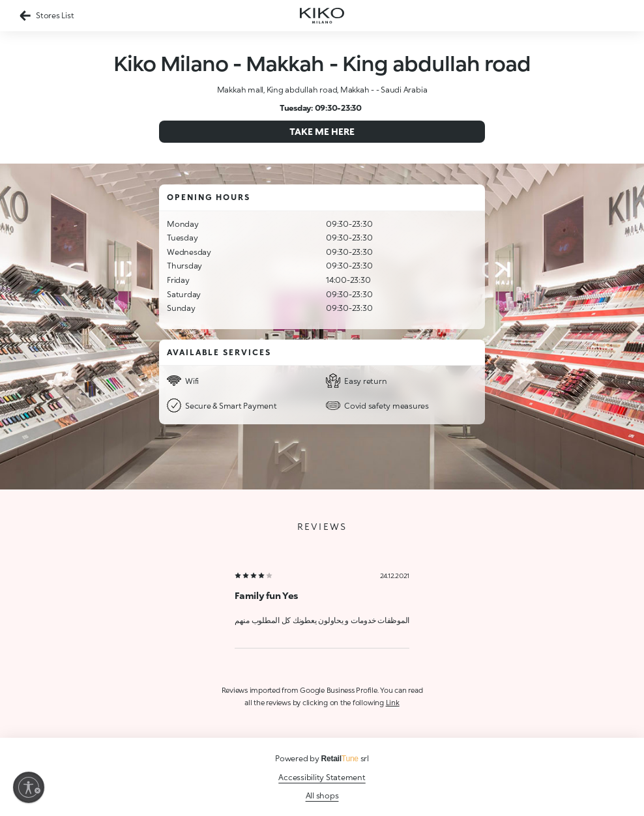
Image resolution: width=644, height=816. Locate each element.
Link (393, 702)
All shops (322, 795)
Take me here (322, 131)
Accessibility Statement (322, 777)
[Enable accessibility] (29, 787)
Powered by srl (322, 758)
